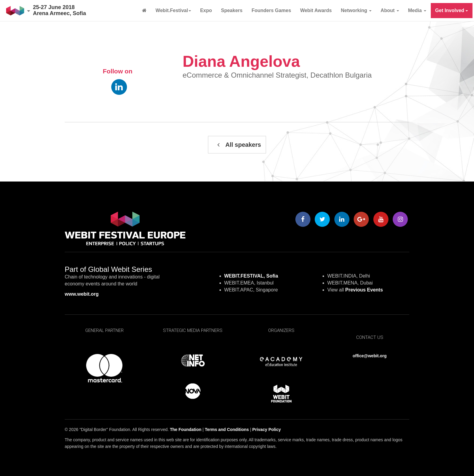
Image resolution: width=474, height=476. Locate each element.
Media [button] (417, 10)
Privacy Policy (267, 429)
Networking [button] (356, 10)
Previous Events (364, 290)
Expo (206, 10)
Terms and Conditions (227, 429)
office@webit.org (370, 356)
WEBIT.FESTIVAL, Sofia (251, 276)
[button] (18, 11)
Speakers (232, 10)
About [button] (390, 10)
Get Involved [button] (452, 10)
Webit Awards (316, 10)
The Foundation (186, 429)
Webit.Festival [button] (173, 10)
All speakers (237, 145)
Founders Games (271, 10)
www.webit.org (82, 294)
